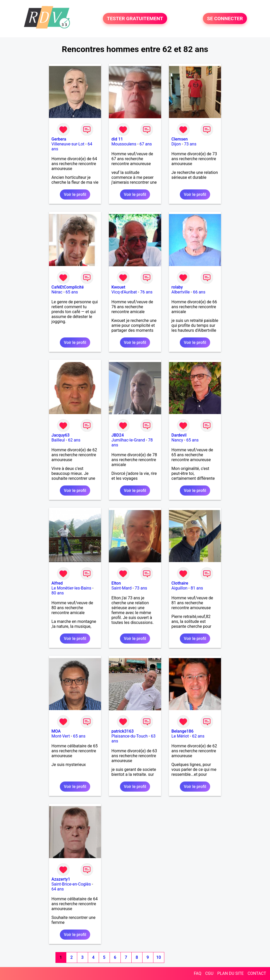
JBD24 (118, 435)
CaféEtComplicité (68, 287)
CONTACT (257, 973)
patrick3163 (123, 731)
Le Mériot (180, 736)
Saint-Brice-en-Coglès (71, 884)
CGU (209, 973)
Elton (116, 583)
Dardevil (179, 435)
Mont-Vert (61, 736)
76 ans (146, 292)
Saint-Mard (122, 588)
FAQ (198, 973)
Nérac (57, 292)
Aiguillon (180, 588)
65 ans (72, 292)
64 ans (58, 889)
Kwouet (118, 287)
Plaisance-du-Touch (130, 736)
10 (159, 957)
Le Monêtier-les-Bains (72, 588)
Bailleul (58, 440)
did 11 (117, 139)
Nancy (177, 440)
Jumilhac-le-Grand (128, 440)
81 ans (197, 588)
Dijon (176, 144)
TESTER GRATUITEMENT (135, 19)
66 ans (199, 292)
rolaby (177, 287)
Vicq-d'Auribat (124, 292)
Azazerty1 (61, 879)
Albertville (181, 292)
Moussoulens (124, 144)
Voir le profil (75, 194)
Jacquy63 (61, 435)
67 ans (146, 144)
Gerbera (59, 139)
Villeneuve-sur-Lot (68, 144)
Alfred (57, 583)
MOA (56, 731)
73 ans (190, 144)
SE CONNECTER (225, 19)
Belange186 (183, 731)
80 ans (58, 593)
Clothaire (180, 583)
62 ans (74, 440)
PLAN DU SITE (231, 973)
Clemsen (180, 139)
